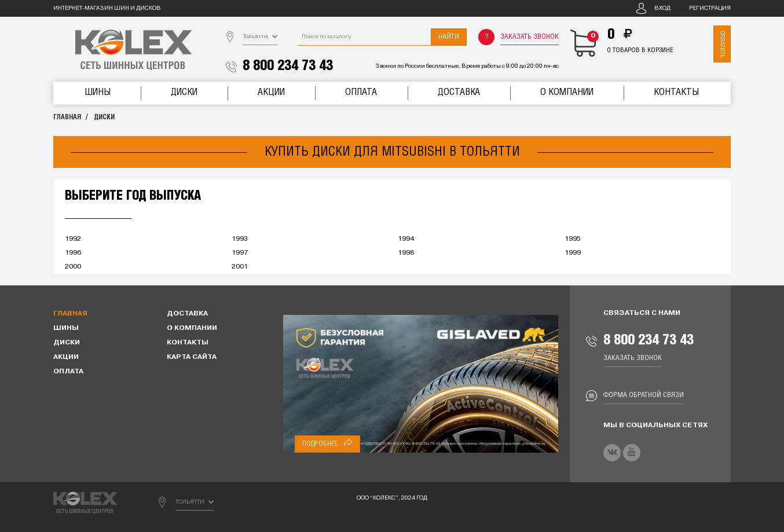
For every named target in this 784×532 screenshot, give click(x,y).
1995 (573, 239)
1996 (73, 253)
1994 (406, 239)
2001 (240, 267)
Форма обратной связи (644, 395)
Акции (271, 92)
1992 (73, 239)
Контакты (676, 92)
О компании (567, 92)
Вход (662, 8)
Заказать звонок (530, 37)
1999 (573, 253)
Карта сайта (192, 357)
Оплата (361, 92)
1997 (240, 253)
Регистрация (710, 8)
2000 (73, 267)
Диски (184, 92)
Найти (449, 37)
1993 (240, 239)
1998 (406, 253)
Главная (67, 117)
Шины (98, 92)
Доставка (459, 92)
